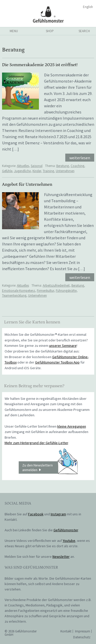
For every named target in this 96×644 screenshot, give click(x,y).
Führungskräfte (66, 291)
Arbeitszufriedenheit (56, 285)
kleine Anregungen (72, 426)
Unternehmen (65, 171)
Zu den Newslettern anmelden (50, 467)
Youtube (69, 541)
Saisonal (37, 166)
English (88, 7)
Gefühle (7, 171)
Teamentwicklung (14, 295)
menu (14, 31)
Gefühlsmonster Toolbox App (57, 362)
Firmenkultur (45, 291)
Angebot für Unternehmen (27, 184)
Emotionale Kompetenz (19, 291)
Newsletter (61, 557)
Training (48, 171)
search (84, 31)
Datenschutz (82, 637)
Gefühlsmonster (48, 14)
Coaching (77, 166)
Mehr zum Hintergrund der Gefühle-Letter (36, 443)
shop (50, 31)
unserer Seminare (63, 346)
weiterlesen (80, 158)
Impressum (83, 631)
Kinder (37, 171)
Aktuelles (23, 166)
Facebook (36, 514)
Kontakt (66, 631)
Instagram (58, 514)
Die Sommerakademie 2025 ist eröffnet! (40, 65)
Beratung (63, 166)
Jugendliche (22, 171)
